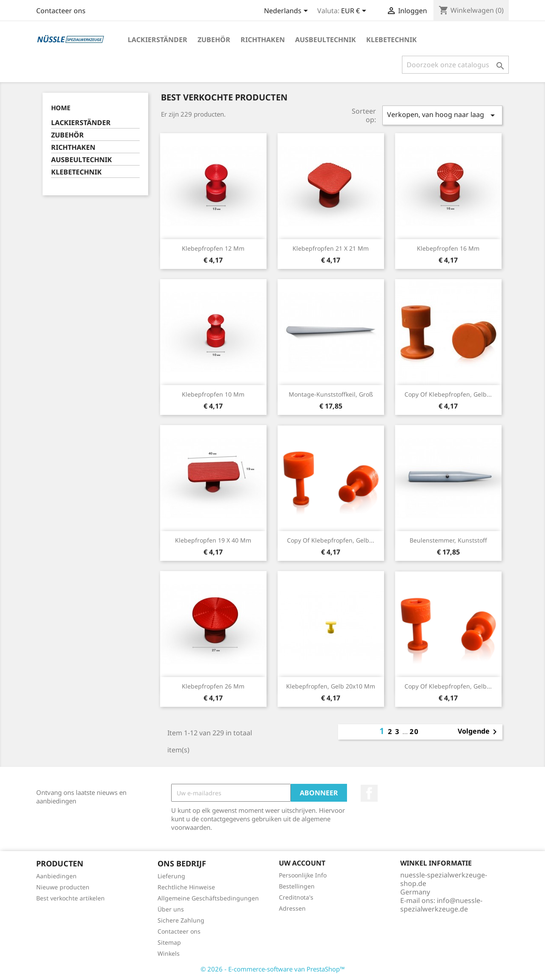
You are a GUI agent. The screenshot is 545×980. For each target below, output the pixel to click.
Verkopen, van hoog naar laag (442, 115)
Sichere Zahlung (181, 920)
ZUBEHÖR (214, 40)
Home (61, 108)
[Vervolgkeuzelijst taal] (287, 11)
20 (414, 731)
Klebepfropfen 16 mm (448, 248)
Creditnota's (296, 897)
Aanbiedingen (56, 876)
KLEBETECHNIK (392, 40)
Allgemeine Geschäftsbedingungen (208, 898)
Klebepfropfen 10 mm (213, 394)
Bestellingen (297, 886)
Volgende (479, 732)
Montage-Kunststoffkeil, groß (331, 394)
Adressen (292, 908)
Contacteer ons (61, 11)
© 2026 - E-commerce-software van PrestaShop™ (273, 969)
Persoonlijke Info (303, 875)
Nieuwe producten (63, 887)
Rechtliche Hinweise (186, 887)
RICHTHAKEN (263, 40)
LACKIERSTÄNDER (158, 40)
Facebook (369, 793)
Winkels (169, 953)
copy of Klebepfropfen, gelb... (448, 394)
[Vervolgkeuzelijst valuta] (355, 11)
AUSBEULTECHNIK (326, 40)
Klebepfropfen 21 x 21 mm (331, 248)
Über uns (171, 909)
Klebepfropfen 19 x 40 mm (213, 540)
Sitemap (169, 942)
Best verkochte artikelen (70, 898)
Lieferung (171, 876)
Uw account (302, 863)
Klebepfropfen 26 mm (213, 686)
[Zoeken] (455, 65)
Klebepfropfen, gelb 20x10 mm (331, 686)
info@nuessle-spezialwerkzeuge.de (441, 905)
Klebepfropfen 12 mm (213, 248)
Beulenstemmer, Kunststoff (448, 540)
